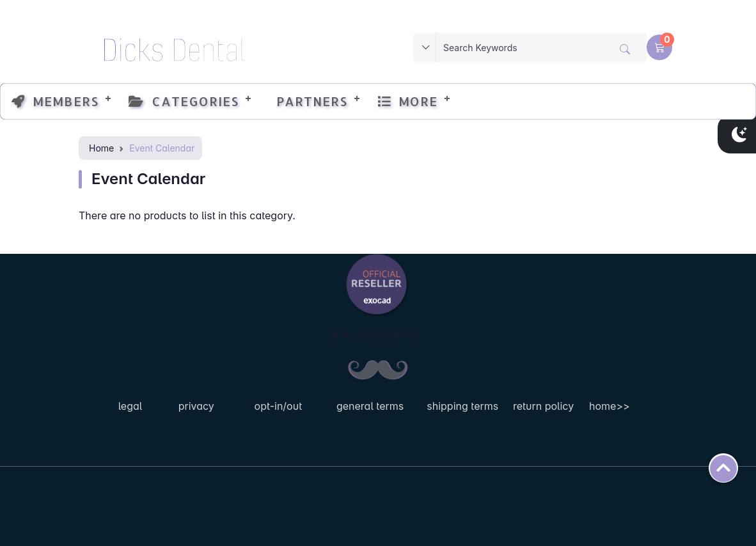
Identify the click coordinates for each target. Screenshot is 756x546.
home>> (610, 406)
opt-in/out (279, 406)
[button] (659, 47)
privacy (196, 406)
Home (101, 148)
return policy (543, 406)
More (407, 101)
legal (130, 406)
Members (55, 101)
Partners (308, 101)
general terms (370, 406)
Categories (184, 101)
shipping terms (462, 406)
